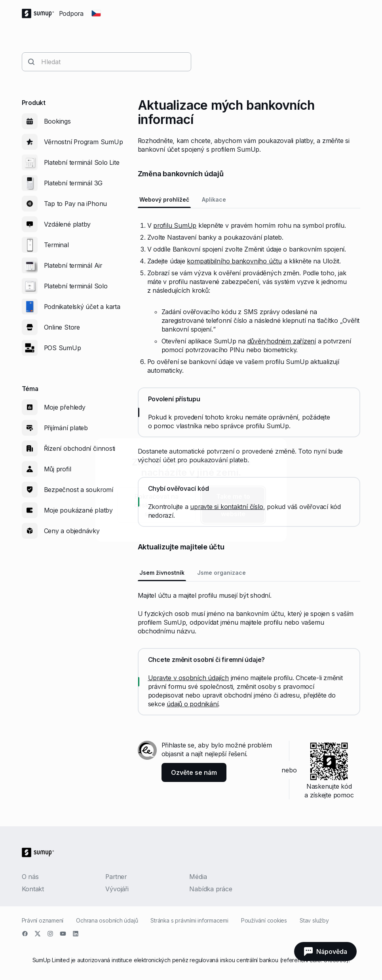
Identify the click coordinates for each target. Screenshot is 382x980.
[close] (274, 451)
